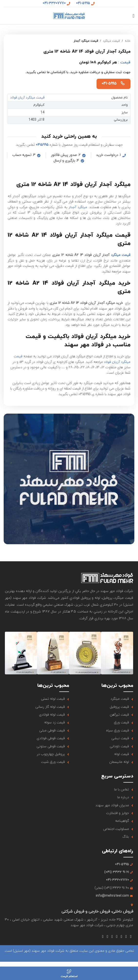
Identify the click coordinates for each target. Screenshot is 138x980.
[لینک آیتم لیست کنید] (101, 699)
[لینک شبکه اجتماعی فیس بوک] (131, 937)
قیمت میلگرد (111, 41)
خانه (128, 41)
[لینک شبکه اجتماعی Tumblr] (112, 937)
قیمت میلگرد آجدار (86, 41)
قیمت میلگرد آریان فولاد (28, 98)
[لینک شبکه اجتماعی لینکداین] (107, 937)
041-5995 (109, 84)
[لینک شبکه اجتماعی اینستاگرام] (122, 937)
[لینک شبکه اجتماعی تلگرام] (103, 937)
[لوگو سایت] (69, 15)
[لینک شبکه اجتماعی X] (126, 937)
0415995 (42, 145)
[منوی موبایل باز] (133, 16)
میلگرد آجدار (78, 207)
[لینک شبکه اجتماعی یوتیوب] (117, 937)
